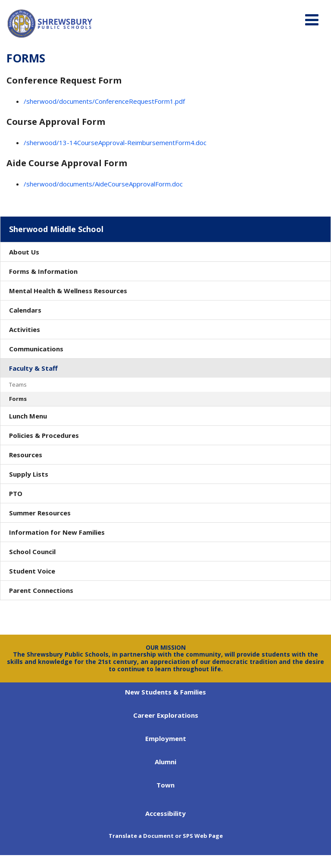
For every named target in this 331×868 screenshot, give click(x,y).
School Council (32, 552)
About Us (24, 252)
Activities (25, 329)
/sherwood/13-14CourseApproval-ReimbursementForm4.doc (115, 143)
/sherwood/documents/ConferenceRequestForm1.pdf (104, 101)
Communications (36, 349)
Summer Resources (40, 513)
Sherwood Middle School (56, 229)
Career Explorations (166, 715)
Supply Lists (29, 474)
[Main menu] (312, 19)
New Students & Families (165, 692)
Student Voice (32, 571)
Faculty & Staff (33, 368)
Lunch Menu (28, 416)
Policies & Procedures (44, 435)
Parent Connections (41, 590)
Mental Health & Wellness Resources (68, 291)
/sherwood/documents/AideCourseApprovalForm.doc (103, 184)
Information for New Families (57, 532)
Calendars (25, 310)
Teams (18, 384)
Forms (18, 399)
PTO (16, 493)
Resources (26, 455)
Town (165, 785)
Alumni (165, 762)
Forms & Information (43, 271)
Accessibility (165, 813)
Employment (166, 738)
